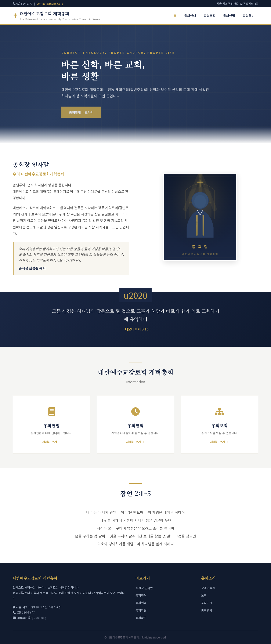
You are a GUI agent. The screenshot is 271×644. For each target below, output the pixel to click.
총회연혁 (141, 596)
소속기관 (207, 604)
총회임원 (141, 611)
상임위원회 (208, 589)
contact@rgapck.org (50, 3)
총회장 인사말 (144, 589)
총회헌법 (229, 16)
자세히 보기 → (52, 442)
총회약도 (141, 619)
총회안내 (190, 16)
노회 (204, 596)
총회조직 (210, 16)
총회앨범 (249, 16)
